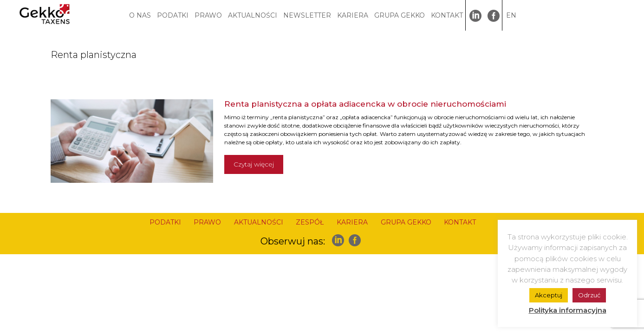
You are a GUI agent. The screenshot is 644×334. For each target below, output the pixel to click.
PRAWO (208, 15)
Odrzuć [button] (589, 295)
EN (511, 15)
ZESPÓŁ (310, 222)
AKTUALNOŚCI (253, 15)
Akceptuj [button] (549, 295)
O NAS (140, 15)
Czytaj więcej (254, 164)
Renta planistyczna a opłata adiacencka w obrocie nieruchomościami (365, 104)
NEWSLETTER (307, 15)
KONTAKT (447, 15)
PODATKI (173, 15)
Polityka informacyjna (568, 310)
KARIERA (353, 15)
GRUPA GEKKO (400, 15)
